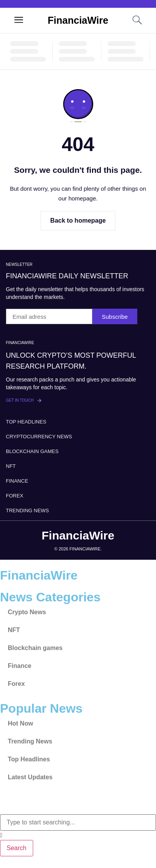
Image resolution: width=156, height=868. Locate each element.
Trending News (27, 510)
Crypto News (27, 612)
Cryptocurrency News (39, 437)
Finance (17, 481)
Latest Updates (30, 777)
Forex (15, 496)
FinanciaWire (78, 20)
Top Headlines (26, 422)
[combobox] (78, 822)
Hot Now (20, 723)
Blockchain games (32, 451)
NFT (11, 466)
